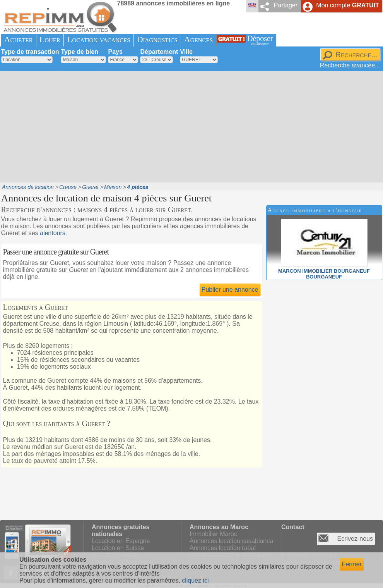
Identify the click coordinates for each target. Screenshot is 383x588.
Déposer (260, 40)
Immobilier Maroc (213, 534)
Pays (115, 52)
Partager (286, 5)
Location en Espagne (121, 541)
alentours (53, 233)
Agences (198, 39)
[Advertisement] (131, 126)
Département (159, 52)
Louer (50, 39)
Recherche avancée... (350, 65)
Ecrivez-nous (355, 539)
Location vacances (99, 39)
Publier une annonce (230, 290)
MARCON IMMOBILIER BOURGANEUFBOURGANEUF (324, 271)
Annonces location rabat (223, 548)
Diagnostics (157, 39)
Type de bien (80, 52)
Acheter (19, 39)
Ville (186, 52)
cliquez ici (195, 580)
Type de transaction (30, 52)
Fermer (352, 564)
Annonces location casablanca (231, 541)
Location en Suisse (118, 548)
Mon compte (347, 5)
